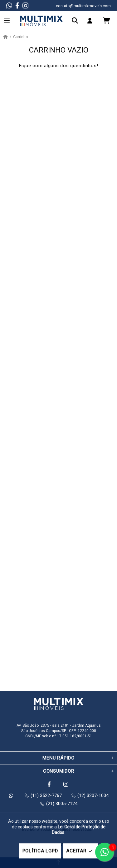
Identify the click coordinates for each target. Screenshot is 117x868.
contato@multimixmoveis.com (83, 6)
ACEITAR (80, 851)
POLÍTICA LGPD (40, 851)
